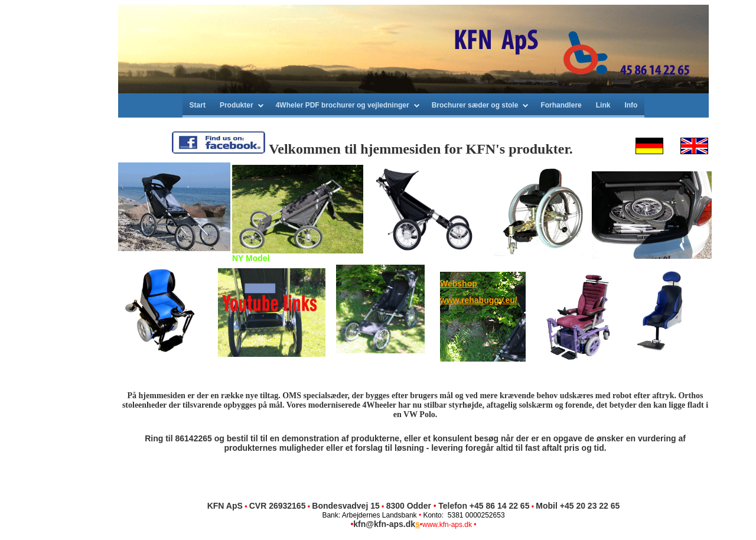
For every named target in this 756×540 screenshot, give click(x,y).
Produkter (237, 105)
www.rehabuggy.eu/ (479, 300)
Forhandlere (561, 105)
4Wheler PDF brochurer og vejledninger (343, 105)
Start (198, 105)
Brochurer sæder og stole (475, 105)
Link (603, 105)
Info (631, 105)
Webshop (459, 284)
